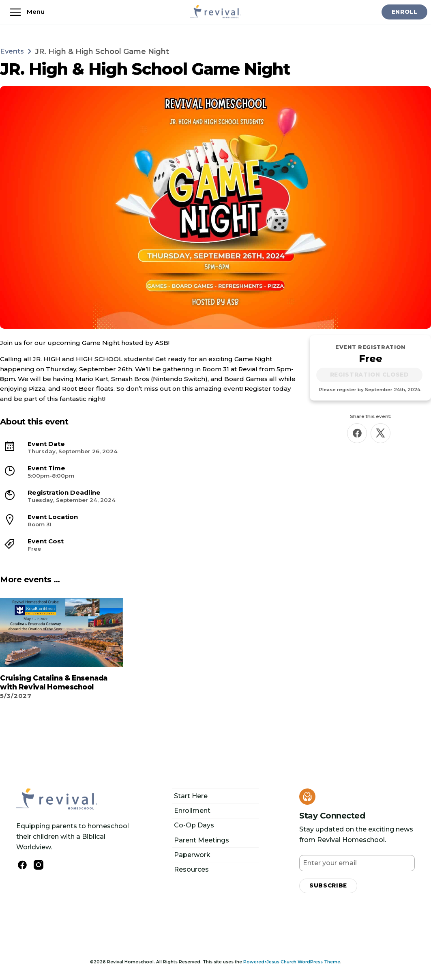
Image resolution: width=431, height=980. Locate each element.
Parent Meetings (202, 839)
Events (13, 51)
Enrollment (192, 810)
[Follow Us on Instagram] (39, 864)
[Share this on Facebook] (357, 434)
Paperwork (192, 854)
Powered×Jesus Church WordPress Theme (292, 962)
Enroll (402, 12)
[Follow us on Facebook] (22, 864)
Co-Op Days (194, 824)
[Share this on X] (381, 434)
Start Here (191, 795)
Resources (191, 869)
